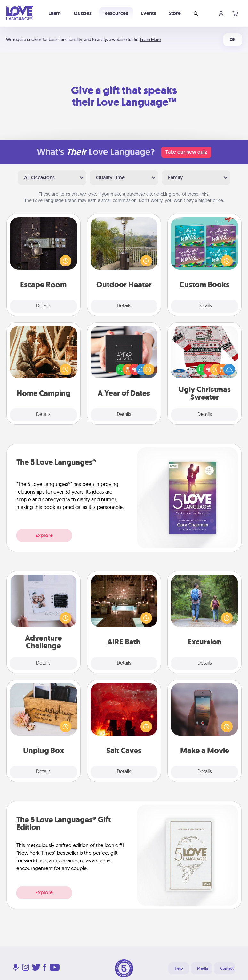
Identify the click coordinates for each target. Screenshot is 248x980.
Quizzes (83, 13)
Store (175, 13)
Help (179, 968)
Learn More (150, 39)
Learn (55, 13)
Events (148, 13)
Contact (227, 968)
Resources (116, 13)
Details (43, 306)
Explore (44, 535)
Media (203, 968)
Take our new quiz (186, 152)
